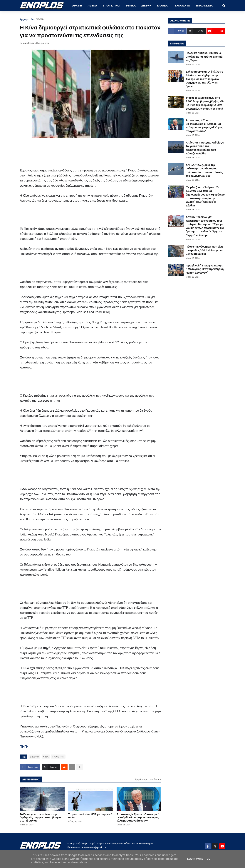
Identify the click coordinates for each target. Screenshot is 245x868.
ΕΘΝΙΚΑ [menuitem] (131, 5)
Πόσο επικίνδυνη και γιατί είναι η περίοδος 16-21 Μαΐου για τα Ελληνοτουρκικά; (205, 250)
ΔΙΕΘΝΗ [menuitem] (146, 5)
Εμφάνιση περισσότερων (148, 779)
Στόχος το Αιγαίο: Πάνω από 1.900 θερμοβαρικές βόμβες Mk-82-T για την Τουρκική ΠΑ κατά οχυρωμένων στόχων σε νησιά (205, 103)
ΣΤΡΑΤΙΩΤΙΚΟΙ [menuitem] (111, 5)
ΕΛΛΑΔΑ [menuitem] (162, 5)
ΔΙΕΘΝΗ (40, 19)
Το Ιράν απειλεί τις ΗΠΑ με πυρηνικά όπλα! (90, 816)
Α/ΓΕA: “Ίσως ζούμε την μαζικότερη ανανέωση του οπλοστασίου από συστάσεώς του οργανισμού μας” (204, 170)
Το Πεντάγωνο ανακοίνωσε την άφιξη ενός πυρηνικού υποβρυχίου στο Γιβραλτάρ (41, 817)
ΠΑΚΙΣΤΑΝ (58, 757)
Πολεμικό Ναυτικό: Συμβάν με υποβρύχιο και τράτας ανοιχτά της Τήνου (204, 56)
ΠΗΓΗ (24, 746)
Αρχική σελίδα (27, 19)
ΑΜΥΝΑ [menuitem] (92, 5)
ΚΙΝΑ (46, 757)
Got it (211, 859)
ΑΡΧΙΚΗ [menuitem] (77, 5)
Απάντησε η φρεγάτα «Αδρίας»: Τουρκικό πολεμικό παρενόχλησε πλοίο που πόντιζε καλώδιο (205, 148)
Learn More (195, 859)
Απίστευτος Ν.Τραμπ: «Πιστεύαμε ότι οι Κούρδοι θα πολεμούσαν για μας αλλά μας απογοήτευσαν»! (139, 817)
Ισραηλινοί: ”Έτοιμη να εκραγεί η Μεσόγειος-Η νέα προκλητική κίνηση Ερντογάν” (205, 269)
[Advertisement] (81, 153)
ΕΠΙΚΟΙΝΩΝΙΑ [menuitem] (204, 5)
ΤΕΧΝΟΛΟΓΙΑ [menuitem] (182, 5)
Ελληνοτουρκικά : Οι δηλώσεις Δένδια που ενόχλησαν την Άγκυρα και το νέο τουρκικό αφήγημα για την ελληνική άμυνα (204, 79)
